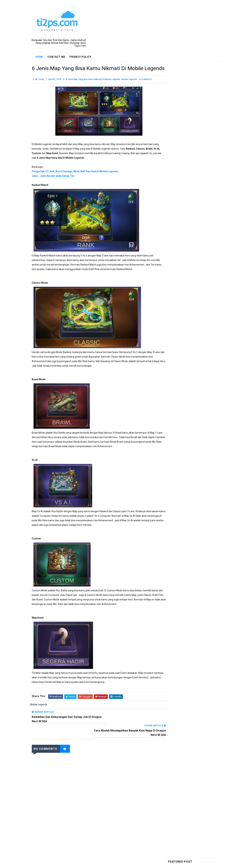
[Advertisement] (95, 823)
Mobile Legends (129, 88)
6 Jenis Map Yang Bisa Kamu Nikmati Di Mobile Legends (93, 88)
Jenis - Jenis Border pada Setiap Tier (53, 184)
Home (39, 57)
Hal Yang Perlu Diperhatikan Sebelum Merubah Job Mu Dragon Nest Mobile (200, 239)
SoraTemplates (119, 864)
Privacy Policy (80, 57)
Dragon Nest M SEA (181, 131)
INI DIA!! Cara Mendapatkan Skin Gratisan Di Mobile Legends (199, 268)
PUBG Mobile (178, 143)
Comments (146, 88)
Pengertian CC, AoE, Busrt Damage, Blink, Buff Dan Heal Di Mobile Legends (75, 180)
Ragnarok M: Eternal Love (185, 149)
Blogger (150, 864)
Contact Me (56, 57)
